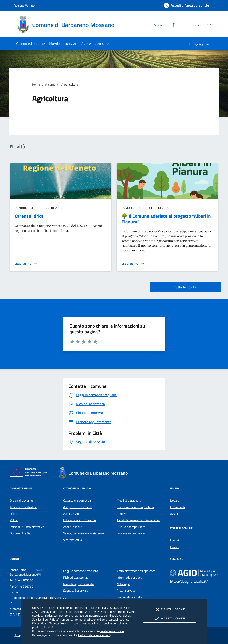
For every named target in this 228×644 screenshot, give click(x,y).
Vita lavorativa (73, 540)
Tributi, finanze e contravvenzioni (138, 520)
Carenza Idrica (29, 216)
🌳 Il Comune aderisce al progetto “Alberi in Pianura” (166, 219)
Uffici (13, 514)
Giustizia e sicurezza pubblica (135, 507)
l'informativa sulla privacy (95, 635)
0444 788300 (24, 580)
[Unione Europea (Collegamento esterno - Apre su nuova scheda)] (30, 473)
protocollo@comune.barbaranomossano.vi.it (39, 598)
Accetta (170, 619)
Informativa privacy (129, 578)
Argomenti (52, 84)
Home (36, 84)
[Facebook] (171, 25)
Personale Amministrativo (27, 527)
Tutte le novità (185, 287)
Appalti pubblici (73, 527)
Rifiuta (169, 609)
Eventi (174, 547)
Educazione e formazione (79, 520)
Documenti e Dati (21, 533)
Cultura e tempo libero (131, 527)
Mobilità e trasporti (129, 500)
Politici (14, 520)
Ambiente (123, 514)
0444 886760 (24, 587)
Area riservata (126, 591)
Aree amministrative (23, 507)
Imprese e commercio (131, 533)
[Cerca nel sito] (209, 25)
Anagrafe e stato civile (78, 507)
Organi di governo (21, 500)
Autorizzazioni (72, 514)
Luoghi (174, 540)
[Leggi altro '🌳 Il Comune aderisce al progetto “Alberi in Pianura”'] (133, 264)
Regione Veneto (24, 5)
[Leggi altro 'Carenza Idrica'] (26, 264)
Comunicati (177, 507)
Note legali (123, 584)
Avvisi (174, 514)
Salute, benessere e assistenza (83, 533)
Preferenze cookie (112, 631)
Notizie (175, 500)
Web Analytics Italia (129, 597)
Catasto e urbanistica (77, 500)
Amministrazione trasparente (136, 571)
